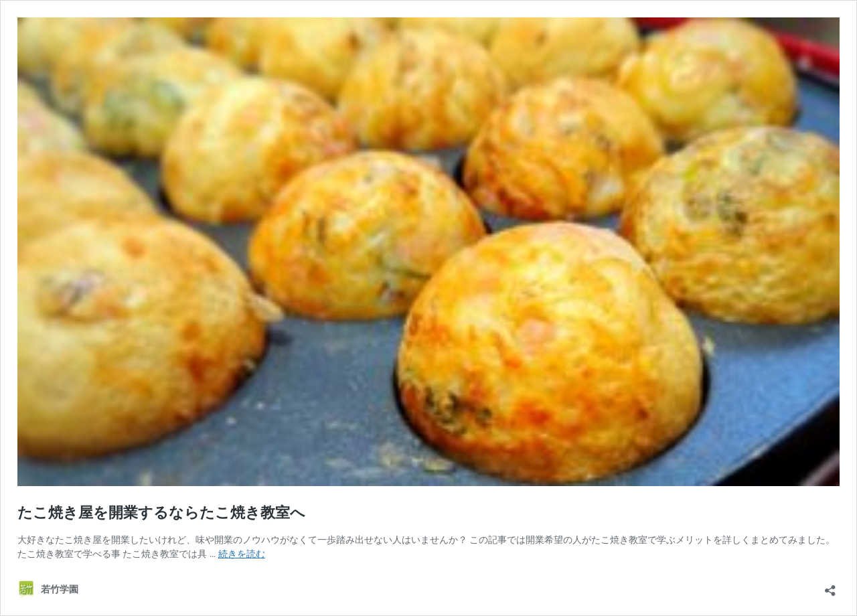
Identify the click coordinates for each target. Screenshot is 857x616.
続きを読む (242, 554)
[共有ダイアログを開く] (830, 586)
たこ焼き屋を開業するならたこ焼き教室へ (161, 513)
